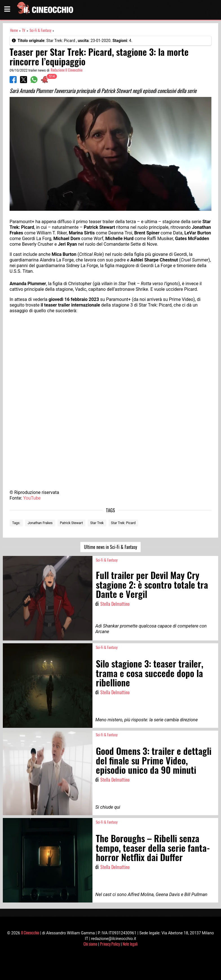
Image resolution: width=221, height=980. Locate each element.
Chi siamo (90, 944)
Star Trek (97, 523)
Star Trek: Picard (123, 523)
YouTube (32, 498)
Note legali (130, 944)
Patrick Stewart (72, 523)
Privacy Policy (110, 944)
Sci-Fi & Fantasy (40, 30)
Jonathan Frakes (40, 523)
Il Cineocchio (30, 933)
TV (24, 30)
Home (14, 30)
